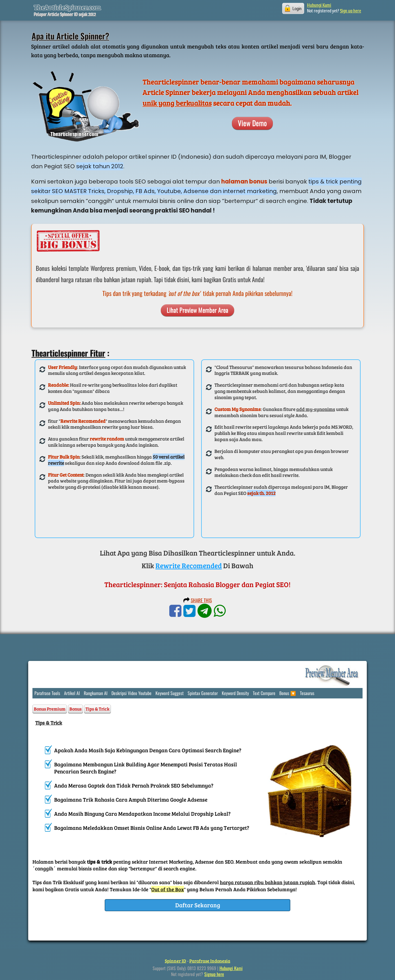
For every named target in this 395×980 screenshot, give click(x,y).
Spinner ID (175, 961)
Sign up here (351, 11)
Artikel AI (72, 693)
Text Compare (264, 693)
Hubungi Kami (319, 6)
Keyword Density (235, 693)
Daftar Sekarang (198, 905)
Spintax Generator (203, 693)
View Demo (252, 123)
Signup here (214, 974)
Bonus (75, 709)
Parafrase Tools (47, 693)
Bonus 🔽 (288, 693)
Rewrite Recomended (189, 565)
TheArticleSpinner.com (67, 7)
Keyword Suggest (170, 693)
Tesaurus (307, 693)
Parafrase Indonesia (210, 961)
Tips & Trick (97, 709)
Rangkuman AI (96, 693)
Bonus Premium (50, 709)
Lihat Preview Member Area (197, 310)
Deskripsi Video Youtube (131, 693)
